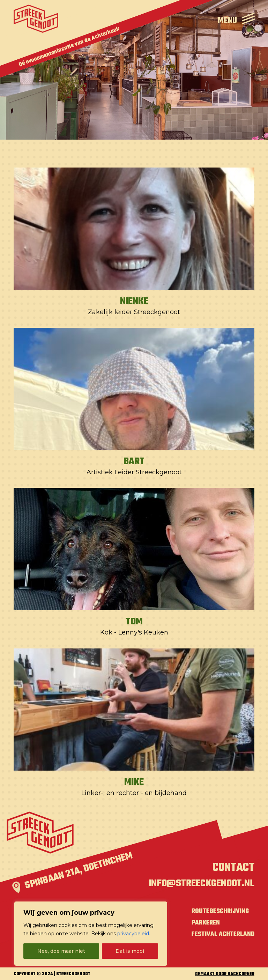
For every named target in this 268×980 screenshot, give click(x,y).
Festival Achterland (223, 934)
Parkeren (206, 923)
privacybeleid (133, 934)
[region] (91, 934)
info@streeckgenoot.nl (202, 884)
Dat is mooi (130, 951)
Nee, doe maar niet (61, 951)
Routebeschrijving (220, 911)
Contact (233, 868)
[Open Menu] (236, 18)
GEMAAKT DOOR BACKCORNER (225, 974)
